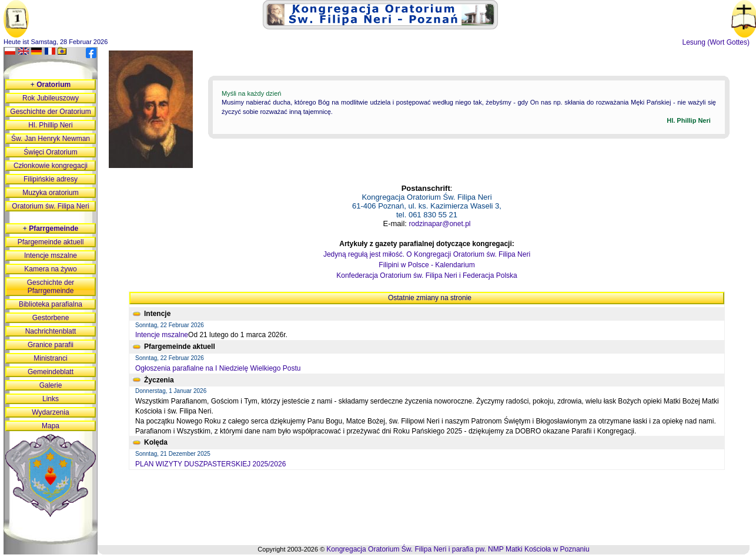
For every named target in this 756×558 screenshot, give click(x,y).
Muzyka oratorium (50, 193)
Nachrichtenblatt (51, 331)
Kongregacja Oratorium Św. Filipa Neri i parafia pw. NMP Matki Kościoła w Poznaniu (458, 549)
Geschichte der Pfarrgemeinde (51, 287)
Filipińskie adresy (51, 179)
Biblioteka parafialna (51, 304)
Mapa (51, 426)
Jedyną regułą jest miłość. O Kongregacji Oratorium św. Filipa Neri (427, 254)
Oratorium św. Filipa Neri (50, 206)
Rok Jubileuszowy (51, 98)
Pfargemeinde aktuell (51, 242)
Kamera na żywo (50, 269)
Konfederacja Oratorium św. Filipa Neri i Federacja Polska (426, 275)
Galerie (51, 385)
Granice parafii (51, 345)
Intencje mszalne (162, 335)
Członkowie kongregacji (51, 166)
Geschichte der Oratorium (50, 112)
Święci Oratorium (50, 152)
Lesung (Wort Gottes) (716, 42)
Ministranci (50, 358)
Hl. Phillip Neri (50, 125)
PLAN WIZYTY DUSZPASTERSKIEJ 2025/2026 (210, 464)
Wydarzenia (50, 412)
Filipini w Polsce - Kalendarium (426, 265)
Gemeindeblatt (51, 372)
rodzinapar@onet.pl (440, 224)
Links (51, 399)
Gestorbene (51, 318)
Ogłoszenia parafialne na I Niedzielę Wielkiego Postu (218, 368)
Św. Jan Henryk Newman (51, 139)
